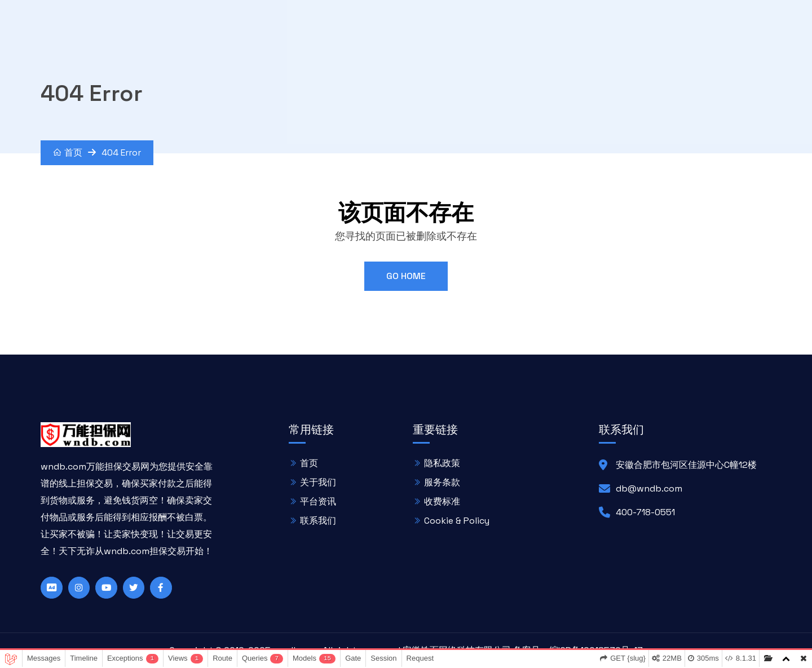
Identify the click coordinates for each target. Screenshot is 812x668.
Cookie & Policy (457, 520)
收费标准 (442, 501)
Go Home (406, 276)
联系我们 (318, 520)
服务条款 (442, 482)
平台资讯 (318, 501)
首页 (68, 152)
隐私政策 (442, 463)
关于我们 (318, 482)
